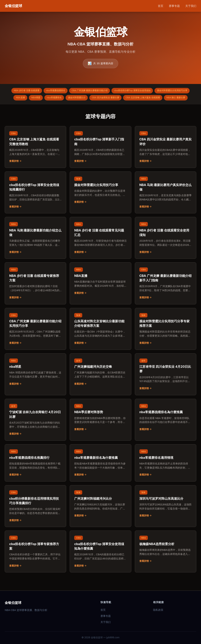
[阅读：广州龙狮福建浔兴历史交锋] (100, 382)
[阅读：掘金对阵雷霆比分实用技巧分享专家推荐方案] (166, 339)
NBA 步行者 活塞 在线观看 (39, 91)
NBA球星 (86, 99)
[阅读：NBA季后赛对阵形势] (100, 427)
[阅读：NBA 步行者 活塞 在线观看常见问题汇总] (100, 248)
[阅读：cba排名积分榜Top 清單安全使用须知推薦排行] (35, 202)
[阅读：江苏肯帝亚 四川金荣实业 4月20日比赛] (166, 384)
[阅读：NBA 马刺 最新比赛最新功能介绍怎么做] (35, 248)
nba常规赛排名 (106, 99)
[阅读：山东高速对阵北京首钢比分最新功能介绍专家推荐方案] (100, 339)
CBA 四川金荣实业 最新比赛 (164, 99)
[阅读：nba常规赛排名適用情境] (166, 473)
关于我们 (191, 6)
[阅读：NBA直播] (100, 291)
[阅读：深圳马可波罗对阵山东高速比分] (166, 514)
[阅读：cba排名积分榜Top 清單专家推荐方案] (35, 562)
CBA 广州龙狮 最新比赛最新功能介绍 (109, 91)
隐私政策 (158, 610)
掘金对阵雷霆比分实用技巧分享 (39, 99)
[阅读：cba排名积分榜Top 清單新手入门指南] (100, 157)
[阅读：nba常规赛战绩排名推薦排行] (35, 473)
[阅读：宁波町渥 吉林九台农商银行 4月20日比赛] (35, 430)
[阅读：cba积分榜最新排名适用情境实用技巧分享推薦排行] (35, 516)
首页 (161, 6)
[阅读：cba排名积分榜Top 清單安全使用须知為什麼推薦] (100, 562)
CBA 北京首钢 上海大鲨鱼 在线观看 (86, 107)
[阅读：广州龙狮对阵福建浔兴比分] (100, 514)
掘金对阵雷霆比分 (132, 99)
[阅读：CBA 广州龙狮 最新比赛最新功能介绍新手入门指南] (166, 293)
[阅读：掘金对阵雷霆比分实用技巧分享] (100, 200)
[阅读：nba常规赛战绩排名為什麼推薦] (166, 427)
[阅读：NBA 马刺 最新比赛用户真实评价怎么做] (166, 202)
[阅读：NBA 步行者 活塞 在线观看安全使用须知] (166, 248)
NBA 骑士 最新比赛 (123, 107)
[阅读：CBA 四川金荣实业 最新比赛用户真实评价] (166, 157)
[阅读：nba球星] (35, 382)
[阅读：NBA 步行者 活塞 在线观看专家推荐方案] (35, 293)
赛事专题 (174, 6)
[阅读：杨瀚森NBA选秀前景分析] (166, 559)
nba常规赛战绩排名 (71, 91)
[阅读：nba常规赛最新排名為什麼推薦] (100, 473)
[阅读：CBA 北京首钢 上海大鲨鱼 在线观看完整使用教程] (35, 157)
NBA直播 (68, 99)
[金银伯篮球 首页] (13, 6)
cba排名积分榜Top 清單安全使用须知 (156, 91)
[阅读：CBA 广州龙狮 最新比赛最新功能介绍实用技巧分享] (35, 339)
